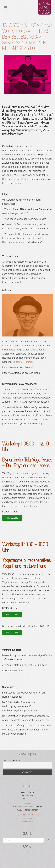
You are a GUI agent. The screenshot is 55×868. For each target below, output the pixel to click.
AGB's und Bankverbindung (28, 815)
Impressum (27, 818)
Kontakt (27, 803)
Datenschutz (28, 821)
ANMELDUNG (12, 518)
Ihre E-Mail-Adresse (12, 760)
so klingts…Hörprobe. (23, 362)
